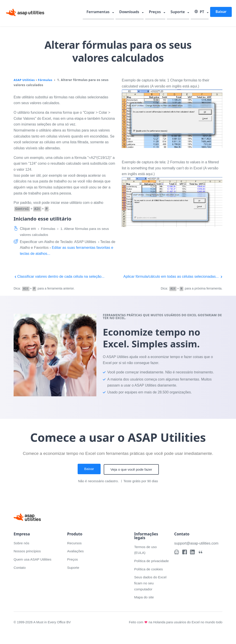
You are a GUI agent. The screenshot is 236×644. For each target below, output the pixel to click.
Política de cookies (149, 580)
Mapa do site (144, 609)
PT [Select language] (200, 12)
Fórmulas (46, 80)
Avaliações (76, 556)
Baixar (221, 12)
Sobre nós (22, 548)
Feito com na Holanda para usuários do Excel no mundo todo (175, 633)
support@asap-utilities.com (197, 548)
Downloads (134, 12)
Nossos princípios (28, 556)
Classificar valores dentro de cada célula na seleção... (61, 276)
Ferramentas (104, 12)
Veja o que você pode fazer (132, 475)
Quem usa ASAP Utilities (33, 565)
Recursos (75, 548)
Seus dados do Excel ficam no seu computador (151, 594)
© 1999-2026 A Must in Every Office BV (43, 633)
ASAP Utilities (25, 80)
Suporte (180, 12)
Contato (20, 573)
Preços (158, 12)
